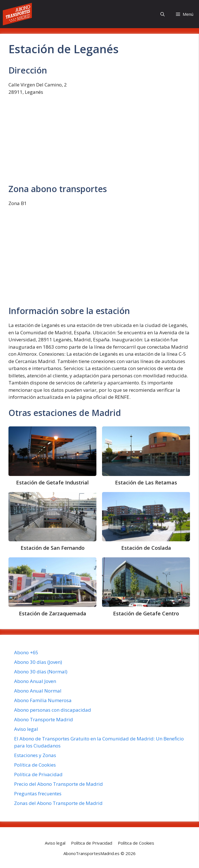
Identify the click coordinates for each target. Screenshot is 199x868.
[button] (162, 14)
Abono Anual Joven (35, 681)
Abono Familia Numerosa (43, 700)
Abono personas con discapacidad (53, 710)
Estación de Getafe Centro (146, 613)
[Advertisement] (99, 142)
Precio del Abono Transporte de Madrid (58, 784)
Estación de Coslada (146, 548)
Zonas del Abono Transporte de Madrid (58, 803)
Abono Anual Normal (38, 691)
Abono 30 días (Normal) (41, 672)
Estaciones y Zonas (35, 755)
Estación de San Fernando (53, 548)
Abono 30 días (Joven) (38, 662)
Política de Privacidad (38, 774)
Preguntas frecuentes (38, 794)
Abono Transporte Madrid (44, 719)
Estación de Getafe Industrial (52, 482)
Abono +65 (26, 652)
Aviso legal (26, 729)
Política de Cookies (35, 765)
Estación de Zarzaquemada (53, 613)
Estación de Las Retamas (146, 482)
